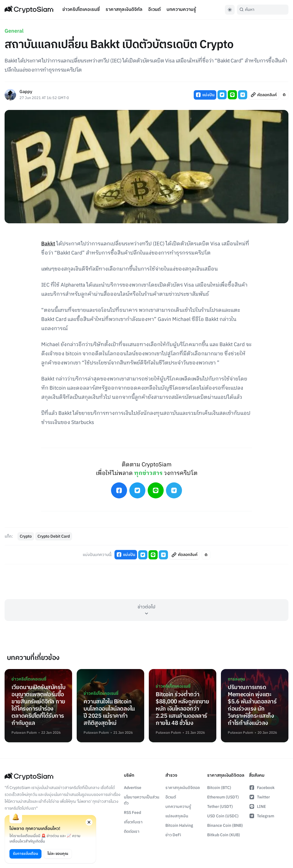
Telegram (262, 816)
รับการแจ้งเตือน (25, 854)
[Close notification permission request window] (89, 822)
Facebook (262, 788)
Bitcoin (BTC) (219, 788)
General (14, 31)
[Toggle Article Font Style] (284, 95)
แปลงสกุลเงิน (177, 816)
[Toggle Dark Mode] (230, 10)
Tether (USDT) (220, 807)
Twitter (259, 797)
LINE (257, 807)
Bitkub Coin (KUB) (224, 835)
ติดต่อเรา (132, 831)
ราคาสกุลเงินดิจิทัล (124, 10)
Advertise (133, 788)
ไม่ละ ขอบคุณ (58, 854)
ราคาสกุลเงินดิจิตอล (183, 788)
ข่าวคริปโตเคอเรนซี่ (81, 10)
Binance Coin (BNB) (225, 825)
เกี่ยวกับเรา (133, 822)
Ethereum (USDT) (223, 797)
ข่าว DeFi (173, 835)
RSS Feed (132, 813)
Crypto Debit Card (54, 536)
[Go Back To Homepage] (29, 10)
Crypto (26, 536)
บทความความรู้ (181, 10)
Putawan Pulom (24, 733)
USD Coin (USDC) (223, 816)
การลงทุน (236, 679)
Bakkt (48, 244)
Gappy (26, 92)
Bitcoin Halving (179, 825)
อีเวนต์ (155, 10)
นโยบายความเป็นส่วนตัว (142, 800)
